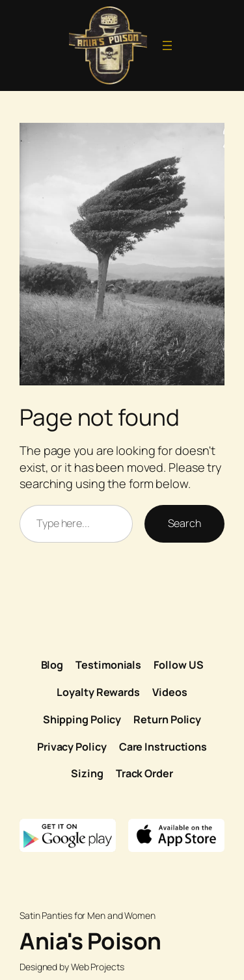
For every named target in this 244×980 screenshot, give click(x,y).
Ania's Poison (90, 941)
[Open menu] (167, 45)
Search (184, 523)
